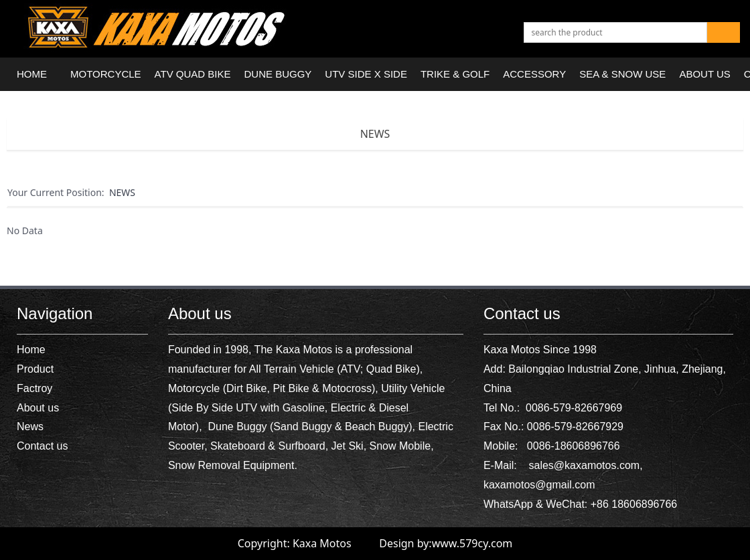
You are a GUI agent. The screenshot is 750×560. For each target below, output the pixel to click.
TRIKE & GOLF (455, 74)
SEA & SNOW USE (622, 74)
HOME (32, 74)
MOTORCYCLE (106, 74)
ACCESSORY (534, 74)
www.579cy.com (472, 543)
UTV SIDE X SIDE (366, 74)
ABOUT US (704, 74)
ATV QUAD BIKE (193, 74)
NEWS (375, 134)
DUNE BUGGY (278, 74)
